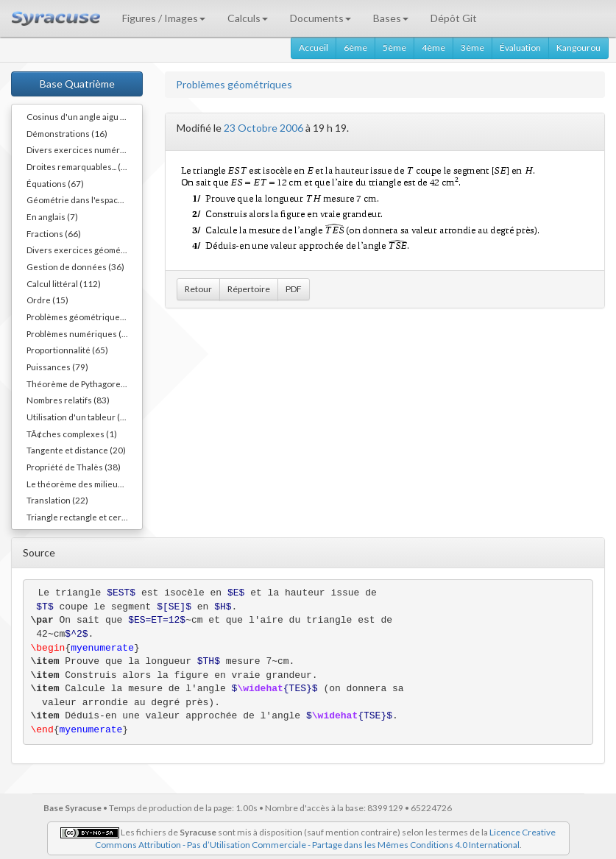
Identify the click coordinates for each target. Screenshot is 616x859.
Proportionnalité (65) (67, 350)
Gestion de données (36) (75, 266)
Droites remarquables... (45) (80, 166)
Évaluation (520, 47)
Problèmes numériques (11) (81, 333)
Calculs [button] (248, 18)
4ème (433, 47)
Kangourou (578, 47)
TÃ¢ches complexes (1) (72, 434)
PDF (294, 289)
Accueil (314, 47)
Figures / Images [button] (164, 18)
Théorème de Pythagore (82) (82, 383)
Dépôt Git (454, 18)
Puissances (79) (57, 367)
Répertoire (249, 289)
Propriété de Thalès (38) (74, 467)
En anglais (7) (52, 216)
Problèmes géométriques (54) (84, 317)
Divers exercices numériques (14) (84, 149)
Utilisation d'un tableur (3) (77, 417)
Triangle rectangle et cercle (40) (84, 517)
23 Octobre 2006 (263, 128)
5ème (394, 47)
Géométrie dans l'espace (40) (84, 199)
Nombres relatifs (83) (68, 400)
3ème (472, 47)
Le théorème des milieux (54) (83, 484)
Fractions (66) (54, 233)
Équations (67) (55, 183)
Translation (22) (57, 500)
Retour (198, 289)
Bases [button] (391, 18)
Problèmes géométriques (234, 84)
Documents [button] (321, 18)
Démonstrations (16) (67, 133)
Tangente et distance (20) (76, 450)
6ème (355, 47)
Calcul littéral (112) (64, 283)
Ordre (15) (47, 300)
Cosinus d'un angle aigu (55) (81, 116)
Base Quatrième (77, 84)
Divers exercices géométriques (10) (84, 250)
